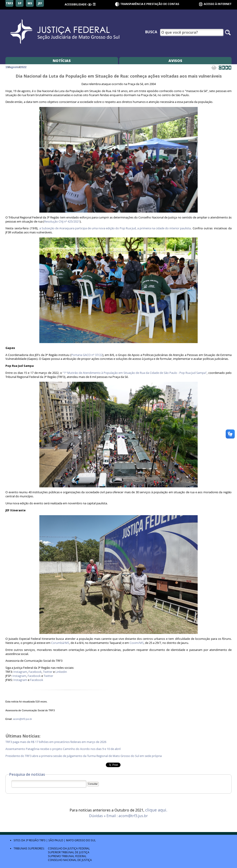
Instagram (20, 672)
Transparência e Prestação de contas (150, 4)
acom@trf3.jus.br (23, 719)
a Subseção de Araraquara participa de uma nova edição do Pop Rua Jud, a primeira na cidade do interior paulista (115, 228)
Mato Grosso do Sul (81, 840)
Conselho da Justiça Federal (69, 848)
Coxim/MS (137, 643)
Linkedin (61, 672)
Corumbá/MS (60, 643)
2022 (23, 67)
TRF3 (42, 840)
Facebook (35, 672)
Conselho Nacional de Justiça (70, 860)
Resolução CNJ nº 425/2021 (62, 222)
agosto (14, 67)
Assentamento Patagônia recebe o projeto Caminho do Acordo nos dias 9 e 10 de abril (63, 749)
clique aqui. (156, 810)
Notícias (62, 61)
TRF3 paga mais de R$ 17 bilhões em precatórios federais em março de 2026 (56, 742)
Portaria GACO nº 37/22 (87, 355)
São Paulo (56, 840)
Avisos (175, 61)
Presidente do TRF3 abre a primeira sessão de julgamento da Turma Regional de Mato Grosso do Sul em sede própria (84, 756)
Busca (151, 32)
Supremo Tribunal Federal (67, 856)
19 (7, 67)
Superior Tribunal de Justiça (69, 852)
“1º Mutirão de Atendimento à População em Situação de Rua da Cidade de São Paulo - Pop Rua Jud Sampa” (135, 373)
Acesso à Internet (215, 4)
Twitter (48, 672)
